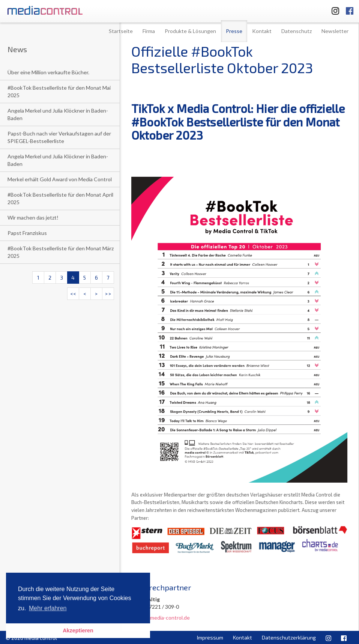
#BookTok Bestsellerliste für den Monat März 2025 (61, 252)
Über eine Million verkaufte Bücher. (48, 72)
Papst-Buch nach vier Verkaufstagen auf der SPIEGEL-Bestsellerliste (59, 137)
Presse (234, 31)
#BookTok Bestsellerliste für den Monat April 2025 (60, 198)
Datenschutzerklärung (289, 637)
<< (73, 294)
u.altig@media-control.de (161, 618)
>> (108, 294)
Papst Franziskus (27, 233)
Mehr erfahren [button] (48, 608)
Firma (149, 31)
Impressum (210, 637)
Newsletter (335, 31)
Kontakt (262, 31)
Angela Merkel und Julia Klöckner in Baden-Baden (58, 114)
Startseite (121, 31)
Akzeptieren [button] (78, 630)
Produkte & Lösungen (190, 31)
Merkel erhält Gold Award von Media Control (60, 179)
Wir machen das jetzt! (33, 217)
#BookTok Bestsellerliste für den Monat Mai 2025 (59, 91)
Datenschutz (297, 31)
